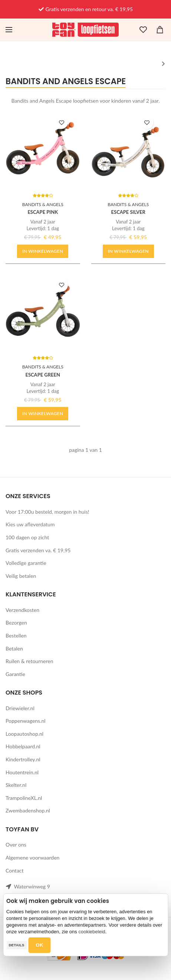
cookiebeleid (92, 932)
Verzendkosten (22, 610)
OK (40, 945)
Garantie (15, 674)
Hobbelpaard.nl (23, 746)
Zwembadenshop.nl (28, 810)
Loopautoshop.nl (24, 734)
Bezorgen (16, 623)
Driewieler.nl (20, 708)
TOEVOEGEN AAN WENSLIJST (61, 122)
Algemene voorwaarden (32, 857)
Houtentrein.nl (22, 772)
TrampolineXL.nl (24, 798)
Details (16, 945)
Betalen (14, 648)
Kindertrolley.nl (23, 759)
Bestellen (16, 635)
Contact (15, 870)
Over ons (16, 845)
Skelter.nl (16, 785)
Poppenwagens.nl (26, 721)
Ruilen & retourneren (29, 661)
